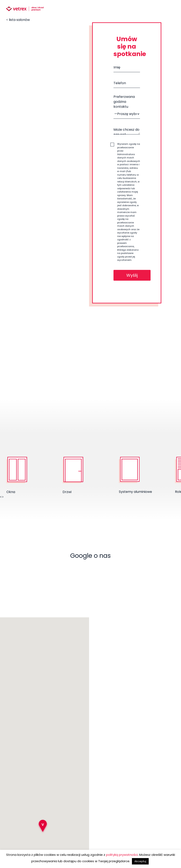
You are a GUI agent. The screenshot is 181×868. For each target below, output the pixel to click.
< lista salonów (18, 20)
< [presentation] (1, 497)
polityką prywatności (122, 855)
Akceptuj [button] (140, 861)
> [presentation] (3, 497)
